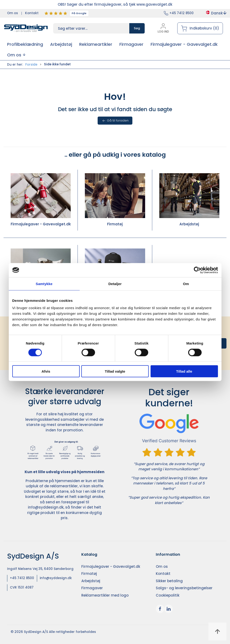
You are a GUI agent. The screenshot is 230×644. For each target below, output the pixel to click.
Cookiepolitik (168, 595)
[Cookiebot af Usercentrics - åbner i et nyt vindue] (197, 270)
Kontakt (32, 13)
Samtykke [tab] (44, 284)
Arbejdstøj (189, 200)
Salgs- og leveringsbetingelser (184, 588)
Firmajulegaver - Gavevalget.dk (41, 200)
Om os (13, 13)
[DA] (26, 28)
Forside (31, 65)
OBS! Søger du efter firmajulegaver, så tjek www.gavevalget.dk (115, 4)
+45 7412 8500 (182, 13)
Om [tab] (186, 284)
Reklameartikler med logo (105, 595)
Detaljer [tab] (115, 284)
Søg (137, 28)
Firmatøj (115, 200)
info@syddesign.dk (46, 507)
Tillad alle (184, 371)
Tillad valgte (115, 371)
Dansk (216, 13)
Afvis (46, 371)
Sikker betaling (169, 581)
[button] (16, 55)
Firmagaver (92, 588)
